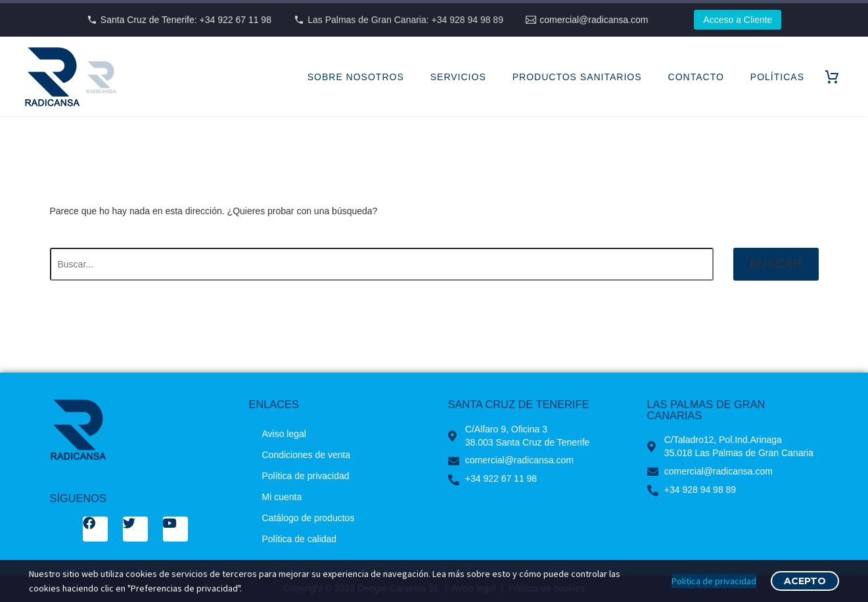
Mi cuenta (282, 497)
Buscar (776, 264)
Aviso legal (284, 434)
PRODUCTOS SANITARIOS (577, 77)
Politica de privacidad (714, 581)
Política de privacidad (306, 476)
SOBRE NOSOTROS (356, 77)
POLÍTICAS (777, 77)
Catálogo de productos (308, 518)
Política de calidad (300, 539)
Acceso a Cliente (738, 20)
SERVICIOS (458, 77)
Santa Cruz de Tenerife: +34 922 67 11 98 (186, 20)
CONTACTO (696, 77)
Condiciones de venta (307, 455)
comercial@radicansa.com (594, 20)
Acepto (805, 581)
